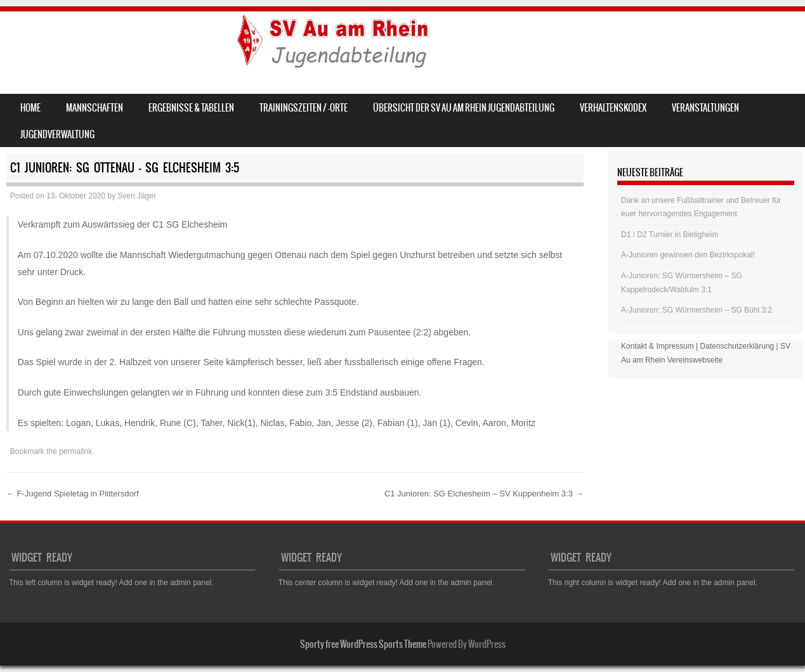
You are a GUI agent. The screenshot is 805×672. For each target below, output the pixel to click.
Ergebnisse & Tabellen (191, 108)
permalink (75, 451)
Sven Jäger (137, 196)
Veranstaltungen (705, 108)
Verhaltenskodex (613, 108)
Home (30, 108)
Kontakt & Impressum (658, 346)
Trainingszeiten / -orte (304, 108)
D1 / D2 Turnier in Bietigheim (670, 235)
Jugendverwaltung (57, 134)
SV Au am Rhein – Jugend (115, 42)
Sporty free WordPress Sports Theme (363, 644)
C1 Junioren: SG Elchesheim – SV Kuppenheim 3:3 (484, 494)
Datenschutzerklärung (737, 346)
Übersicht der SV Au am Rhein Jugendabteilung (464, 108)
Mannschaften (95, 108)
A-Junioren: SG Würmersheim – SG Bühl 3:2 (697, 310)
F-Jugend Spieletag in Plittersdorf (73, 494)
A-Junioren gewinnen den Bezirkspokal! (688, 255)
